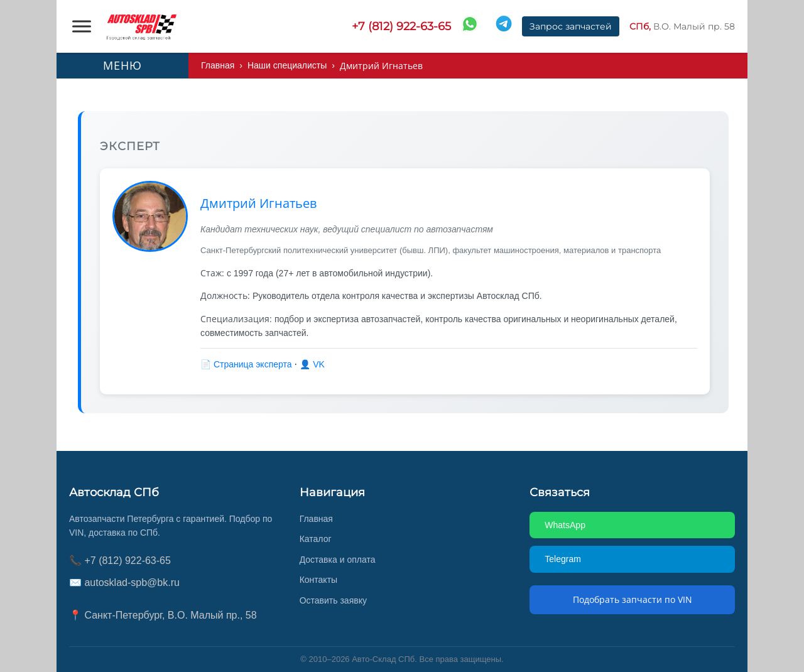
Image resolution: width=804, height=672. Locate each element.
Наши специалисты (291, 66)
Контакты (320, 579)
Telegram (564, 559)
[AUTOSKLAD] (141, 26)
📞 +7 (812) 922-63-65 (119, 560)
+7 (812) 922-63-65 (401, 26)
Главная (219, 66)
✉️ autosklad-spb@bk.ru (127, 582)
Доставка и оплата (340, 559)
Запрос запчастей (571, 26)
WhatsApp (566, 525)
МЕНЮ (122, 65)
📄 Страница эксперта (250, 364)
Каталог (317, 539)
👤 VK (317, 364)
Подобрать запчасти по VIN (633, 599)
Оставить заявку (335, 600)
